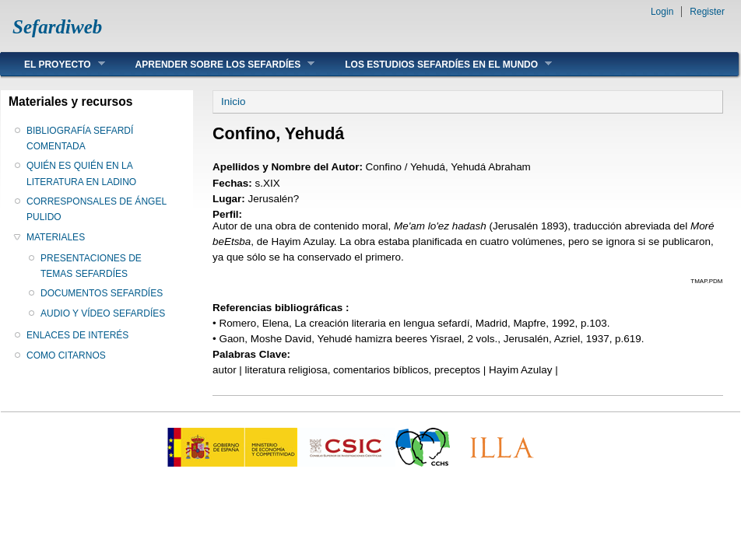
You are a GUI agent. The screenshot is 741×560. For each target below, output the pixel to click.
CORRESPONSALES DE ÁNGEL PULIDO (97, 209)
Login (662, 12)
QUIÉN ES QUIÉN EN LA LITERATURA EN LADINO (81, 173)
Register (707, 12)
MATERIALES (56, 237)
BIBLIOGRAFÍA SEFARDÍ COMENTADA (80, 138)
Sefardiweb (57, 27)
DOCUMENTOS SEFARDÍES (102, 293)
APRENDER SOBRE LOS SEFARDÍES (214, 64)
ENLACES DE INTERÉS (77, 335)
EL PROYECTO (53, 64)
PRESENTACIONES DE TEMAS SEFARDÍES (91, 266)
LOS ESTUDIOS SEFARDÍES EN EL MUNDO (437, 64)
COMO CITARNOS (66, 355)
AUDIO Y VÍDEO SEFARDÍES (103, 313)
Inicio (233, 101)
